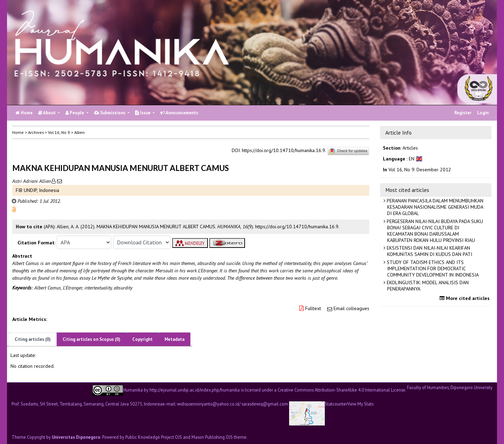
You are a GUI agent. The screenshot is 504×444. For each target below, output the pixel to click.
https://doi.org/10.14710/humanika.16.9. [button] (297, 227)
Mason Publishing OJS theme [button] (219, 437)
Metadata (174, 339)
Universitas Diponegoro (76, 437)
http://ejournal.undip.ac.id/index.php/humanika (195, 389)
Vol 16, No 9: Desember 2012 (420, 170)
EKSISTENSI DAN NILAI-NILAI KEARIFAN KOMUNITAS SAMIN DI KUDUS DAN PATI (429, 251)
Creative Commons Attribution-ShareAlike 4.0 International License (341, 389)
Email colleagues (351, 308)
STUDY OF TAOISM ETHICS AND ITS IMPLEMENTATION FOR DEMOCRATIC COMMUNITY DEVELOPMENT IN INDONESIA (432, 268)
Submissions (110, 113)
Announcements (179, 113)
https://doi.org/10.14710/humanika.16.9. (284, 151)
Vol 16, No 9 (59, 132)
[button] (14, 209)
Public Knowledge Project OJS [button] (154, 437)
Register (463, 113)
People (75, 113)
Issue (143, 113)
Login (483, 113)
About (47, 113)
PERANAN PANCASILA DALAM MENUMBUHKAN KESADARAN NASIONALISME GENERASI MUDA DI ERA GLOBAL (434, 207)
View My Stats (360, 404)
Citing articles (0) (33, 339)
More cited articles (465, 298)
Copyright (142, 339)
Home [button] (18, 132)
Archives (36, 132)
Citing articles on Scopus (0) (92, 339)
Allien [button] (79, 132)
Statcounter (336, 404)
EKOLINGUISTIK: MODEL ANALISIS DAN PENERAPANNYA (427, 286)
